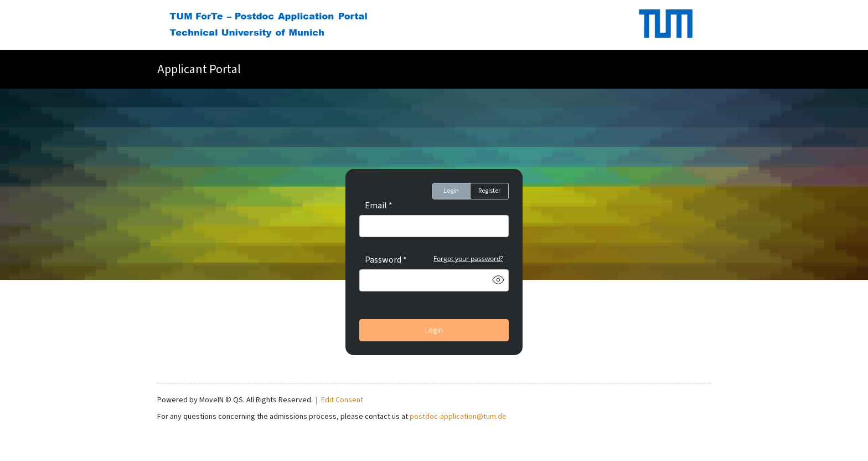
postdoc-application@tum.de (458, 417)
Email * (379, 206)
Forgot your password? (468, 258)
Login (451, 191)
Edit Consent (342, 400)
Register (489, 191)
